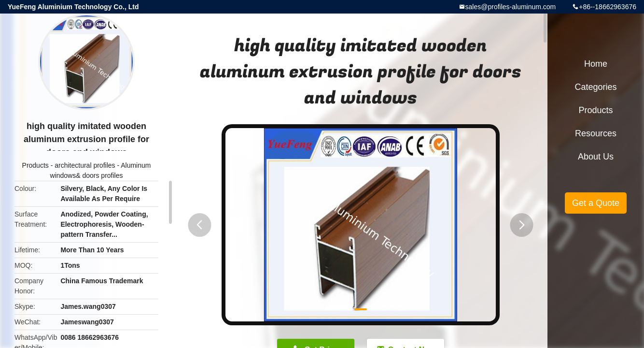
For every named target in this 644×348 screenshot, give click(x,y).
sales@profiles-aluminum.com (511, 7)
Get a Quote (596, 203)
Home (596, 64)
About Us (596, 157)
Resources (596, 133)
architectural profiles (85, 165)
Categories (595, 87)
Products (35, 165)
